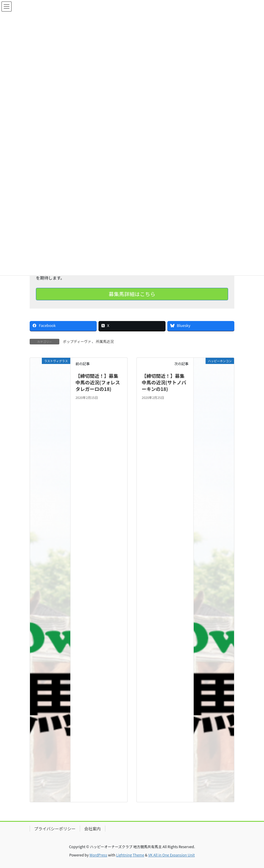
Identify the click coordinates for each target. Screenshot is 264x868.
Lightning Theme (130, 855)
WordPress (98, 855)
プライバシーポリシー (55, 829)
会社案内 (93, 829)
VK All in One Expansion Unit (172, 855)
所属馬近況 (105, 341)
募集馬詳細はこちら (132, 294)
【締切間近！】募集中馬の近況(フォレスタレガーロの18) (98, 382)
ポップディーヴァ (77, 341)
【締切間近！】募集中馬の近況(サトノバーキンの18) (164, 382)
